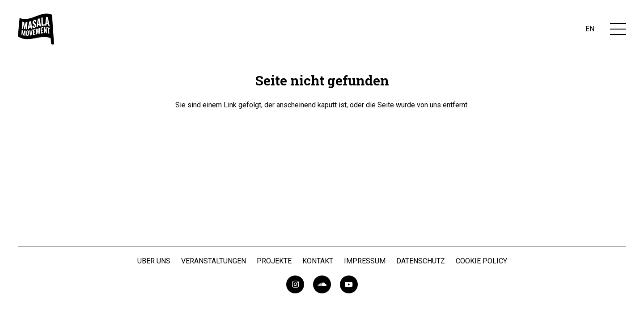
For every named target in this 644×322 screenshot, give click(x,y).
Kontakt (318, 261)
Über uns (154, 261)
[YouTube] (349, 284)
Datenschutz (421, 261)
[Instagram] (295, 284)
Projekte (274, 261)
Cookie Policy (481, 261)
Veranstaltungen (214, 261)
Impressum (365, 261)
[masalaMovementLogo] (36, 29)
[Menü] (618, 29)
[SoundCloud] (322, 284)
